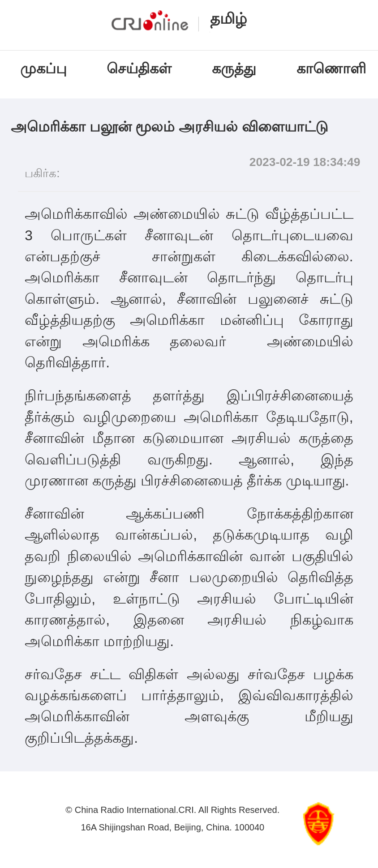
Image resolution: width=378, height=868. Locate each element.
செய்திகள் (139, 68)
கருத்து (234, 68)
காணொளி (333, 68)
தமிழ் (228, 18)
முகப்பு (43, 68)
